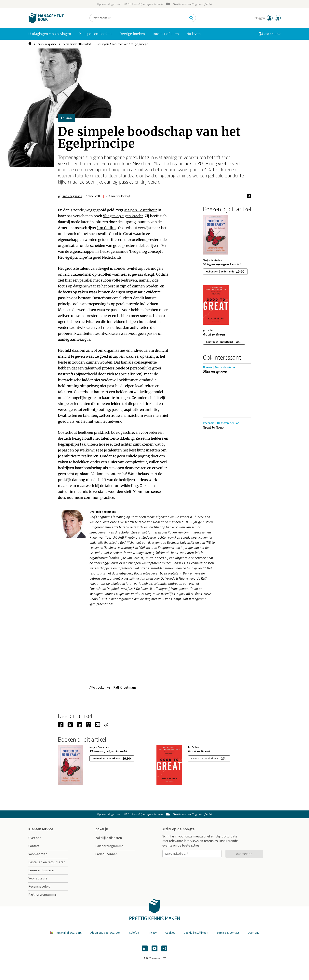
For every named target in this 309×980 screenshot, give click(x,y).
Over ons (35, 838)
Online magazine (47, 44)
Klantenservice (41, 829)
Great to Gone (213, 428)
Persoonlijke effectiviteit (77, 44)
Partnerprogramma (42, 895)
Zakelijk (102, 829)
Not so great (215, 372)
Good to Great (121, 234)
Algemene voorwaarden (105, 933)
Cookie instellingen (196, 933)
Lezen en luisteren (42, 870)
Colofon (134, 933)
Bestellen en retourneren (47, 862)
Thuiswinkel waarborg (66, 933)
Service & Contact (228, 933)
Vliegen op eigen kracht (123, 216)
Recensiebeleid (39, 886)
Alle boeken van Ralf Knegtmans (113, 688)
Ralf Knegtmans (72, 196)
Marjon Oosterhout (141, 210)
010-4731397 (272, 34)
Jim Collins (107, 228)
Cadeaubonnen (107, 854)
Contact (34, 846)
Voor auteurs (38, 878)
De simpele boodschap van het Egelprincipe (122, 44)
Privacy (152, 933)
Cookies (170, 933)
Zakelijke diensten (109, 838)
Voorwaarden (38, 854)
